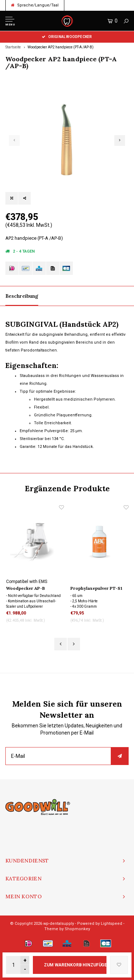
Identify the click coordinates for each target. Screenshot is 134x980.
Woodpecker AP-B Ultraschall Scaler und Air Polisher (34, 589)
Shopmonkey (77, 929)
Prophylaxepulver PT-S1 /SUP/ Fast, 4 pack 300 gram (96, 589)
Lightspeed (111, 924)
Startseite (13, 47)
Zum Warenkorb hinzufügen (75, 965)
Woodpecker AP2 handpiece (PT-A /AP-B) (61, 47)
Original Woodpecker (67, 37)
